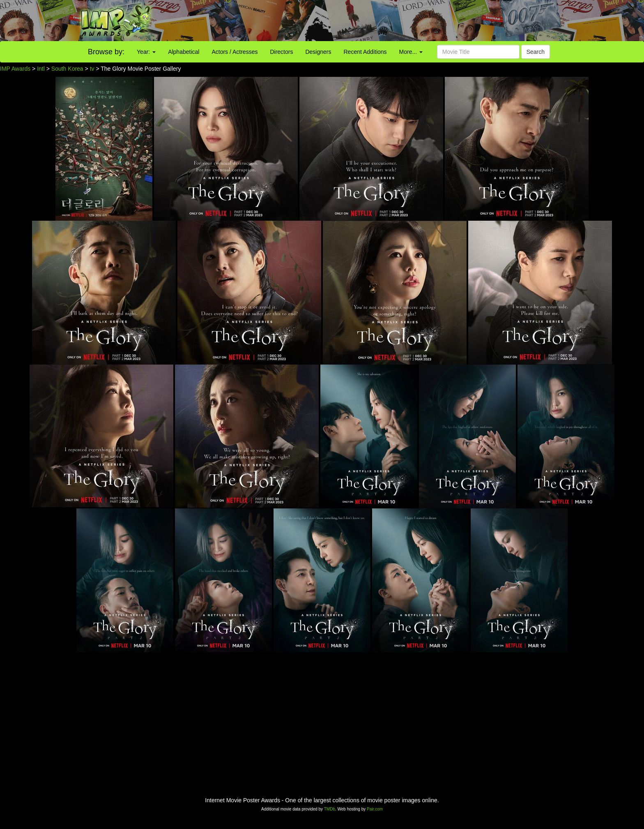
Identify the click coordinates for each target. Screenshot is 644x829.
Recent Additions (365, 52)
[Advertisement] (402, 21)
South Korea (67, 69)
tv (92, 69)
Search (536, 52)
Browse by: (106, 52)
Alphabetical (184, 52)
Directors (281, 52)
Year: (146, 52)
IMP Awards (15, 69)
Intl (41, 69)
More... (411, 52)
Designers (318, 52)
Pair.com (375, 809)
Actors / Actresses (235, 52)
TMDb (330, 809)
